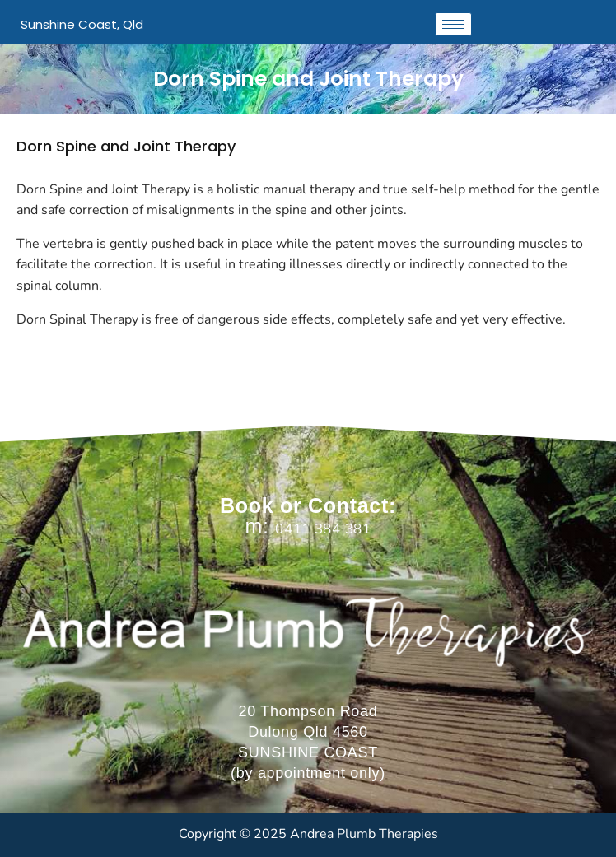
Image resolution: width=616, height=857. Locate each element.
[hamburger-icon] (453, 24)
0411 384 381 (323, 529)
